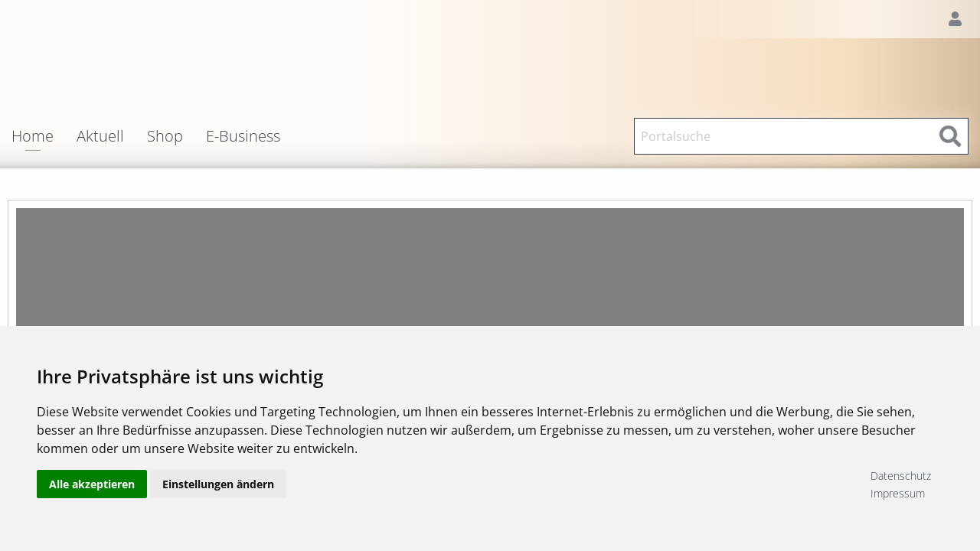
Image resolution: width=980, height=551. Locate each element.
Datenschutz (901, 476)
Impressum (898, 493)
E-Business (243, 136)
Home (33, 137)
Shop (165, 136)
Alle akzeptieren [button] (92, 484)
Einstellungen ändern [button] (218, 484)
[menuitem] (44, 136)
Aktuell (100, 136)
